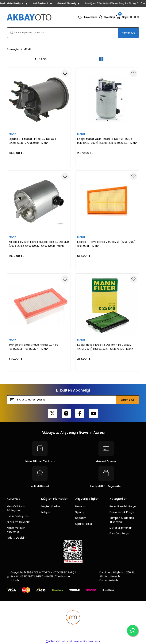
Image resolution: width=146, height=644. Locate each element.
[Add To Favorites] (65, 73)
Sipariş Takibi (84, 524)
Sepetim (81, 518)
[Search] (73, 33)
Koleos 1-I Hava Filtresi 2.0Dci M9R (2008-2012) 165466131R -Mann (106, 244)
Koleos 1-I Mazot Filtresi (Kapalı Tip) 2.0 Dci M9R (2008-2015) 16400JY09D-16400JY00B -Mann (39, 244)
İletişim (46, 512)
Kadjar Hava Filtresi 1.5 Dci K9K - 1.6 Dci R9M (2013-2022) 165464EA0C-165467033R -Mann (105, 347)
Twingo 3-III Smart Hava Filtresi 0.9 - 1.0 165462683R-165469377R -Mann (33, 347)
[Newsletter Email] (73, 400)
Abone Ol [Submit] (128, 400)
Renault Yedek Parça (123, 507)
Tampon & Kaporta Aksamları (122, 520)
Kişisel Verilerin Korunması (16, 530)
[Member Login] (106, 17)
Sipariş (79, 512)
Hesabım (81, 507)
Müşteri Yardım (50, 507)
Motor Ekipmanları (121, 528)
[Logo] (30, 17)
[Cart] (128, 17)
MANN (27, 49)
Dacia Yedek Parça (122, 512)
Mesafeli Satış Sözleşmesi (16, 509)
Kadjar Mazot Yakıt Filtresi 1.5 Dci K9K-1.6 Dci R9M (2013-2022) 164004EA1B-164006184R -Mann (107, 141)
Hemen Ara (129, 33)
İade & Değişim (17, 538)
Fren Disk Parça (119, 534)
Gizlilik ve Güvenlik (18, 522)
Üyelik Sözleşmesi (18, 516)
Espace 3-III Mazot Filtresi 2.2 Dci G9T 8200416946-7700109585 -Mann (32, 141)
